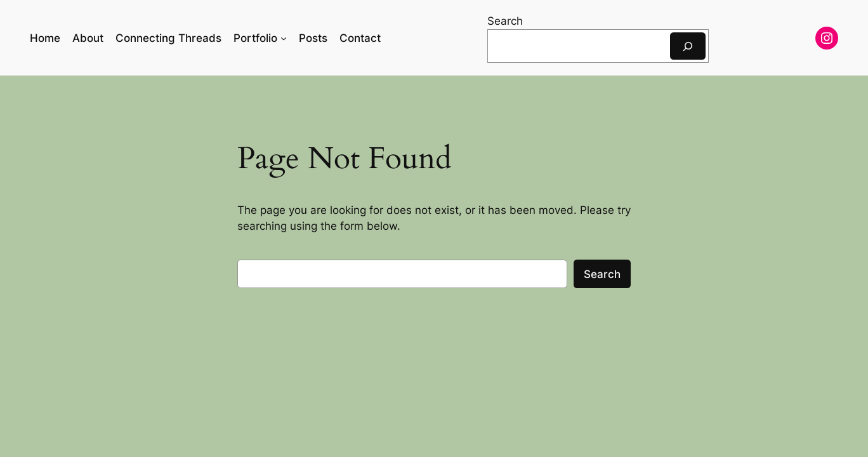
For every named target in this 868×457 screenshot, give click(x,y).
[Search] (688, 46)
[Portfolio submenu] (284, 38)
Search (505, 21)
